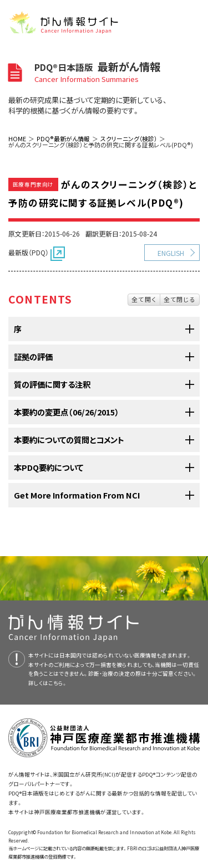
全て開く (144, 299)
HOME (17, 138)
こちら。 (58, 683)
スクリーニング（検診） (129, 138)
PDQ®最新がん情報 (63, 138)
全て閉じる (180, 299)
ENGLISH (171, 253)
